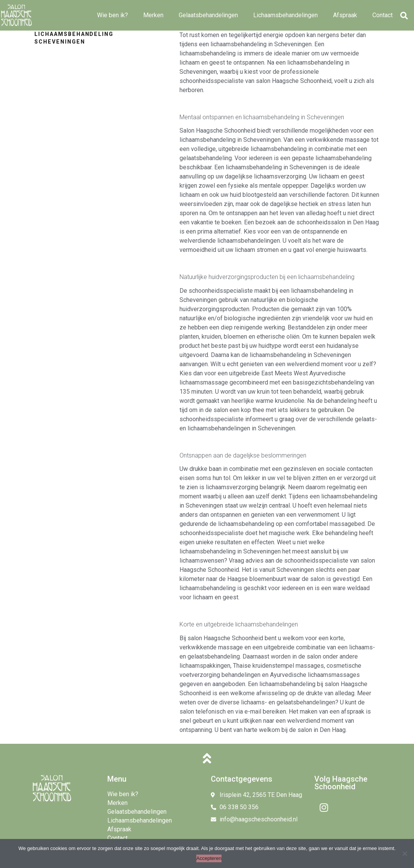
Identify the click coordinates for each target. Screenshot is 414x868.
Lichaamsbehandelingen (285, 15)
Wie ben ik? (112, 15)
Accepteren (209, 858)
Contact (382, 15)
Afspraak (345, 15)
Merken (153, 15)
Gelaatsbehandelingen (208, 15)
